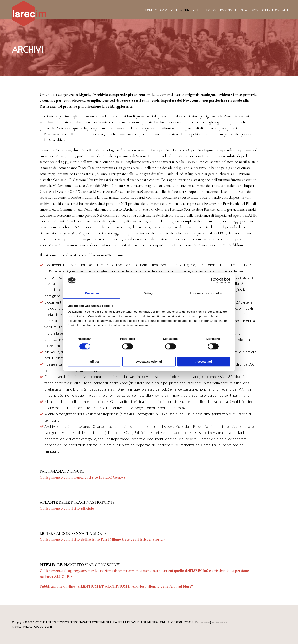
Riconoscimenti (262, 10)
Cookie (39, 627)
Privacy (28, 627)
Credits (17, 627)
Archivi (185, 10)
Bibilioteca (209, 10)
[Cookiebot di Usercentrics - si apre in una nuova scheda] (214, 280)
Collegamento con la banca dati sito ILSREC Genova (82, 477)
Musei (196, 10)
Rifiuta (94, 362)
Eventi (174, 10)
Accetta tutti (204, 362)
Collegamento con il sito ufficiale (67, 508)
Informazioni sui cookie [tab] (206, 293)
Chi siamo (161, 10)
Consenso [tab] (92, 293)
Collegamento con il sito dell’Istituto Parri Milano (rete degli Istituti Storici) (102, 539)
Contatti (281, 10)
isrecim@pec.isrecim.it (214, 622)
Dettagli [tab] (149, 293)
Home (149, 10)
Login (48, 627)
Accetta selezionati (149, 362)
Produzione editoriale (234, 10)
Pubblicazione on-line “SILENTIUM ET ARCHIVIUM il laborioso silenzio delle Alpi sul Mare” (116, 586)
